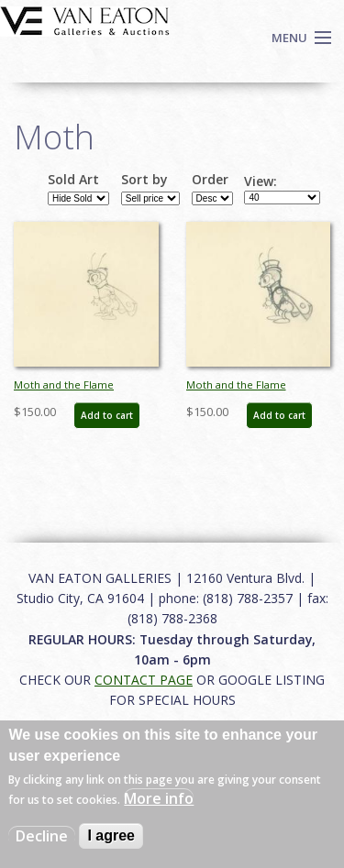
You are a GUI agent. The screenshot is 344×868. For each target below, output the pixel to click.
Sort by (144, 180)
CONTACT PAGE (144, 680)
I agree (111, 835)
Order (210, 180)
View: (261, 181)
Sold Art (73, 180)
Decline (42, 836)
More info (159, 798)
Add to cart (107, 415)
